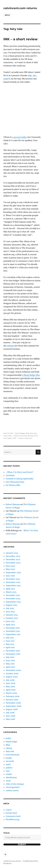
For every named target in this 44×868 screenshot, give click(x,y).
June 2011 (10, 641)
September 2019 (13, 572)
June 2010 (10, 660)
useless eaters (12, 790)
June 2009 (11, 683)
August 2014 (11, 605)
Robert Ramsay (13, 504)
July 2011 (10, 638)
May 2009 (10, 687)
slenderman (11, 777)
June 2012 (10, 621)
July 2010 (10, 657)
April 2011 (10, 647)
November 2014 (13, 599)
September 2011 (13, 634)
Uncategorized (13, 787)
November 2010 (13, 654)
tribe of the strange (15, 784)
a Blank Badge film (31, 375)
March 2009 (11, 693)
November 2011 (13, 631)
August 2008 (12, 709)
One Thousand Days (15, 482)
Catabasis (10, 475)
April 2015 (10, 589)
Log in (9, 810)
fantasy (31, 436)
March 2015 (11, 592)
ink (5, 438)
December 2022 (13, 559)
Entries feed (11, 813)
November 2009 (13, 670)
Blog (28, 433)
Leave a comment (25, 438)
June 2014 (10, 612)
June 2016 (10, 576)
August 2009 (12, 677)
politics (9, 768)
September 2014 (13, 602)
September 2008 (13, 706)
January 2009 (12, 700)
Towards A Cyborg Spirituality (20, 479)
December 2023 (13, 556)
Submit (22, 844)
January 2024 (12, 553)
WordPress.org (13, 819)
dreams (17, 436)
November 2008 (13, 703)
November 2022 (13, 563)
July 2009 (10, 680)
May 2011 (10, 644)
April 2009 (11, 690)
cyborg (9, 748)
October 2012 (12, 618)
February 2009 (13, 696)
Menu (7, 15)
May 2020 (10, 569)
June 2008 (10, 716)
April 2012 (10, 625)
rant (8, 771)
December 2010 (13, 651)
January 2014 (12, 615)
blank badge (20, 433)
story (10, 436)
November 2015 (13, 582)
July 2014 (10, 608)
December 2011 (13, 628)
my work (10, 761)
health (9, 758)
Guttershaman (13, 755)
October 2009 (12, 673)
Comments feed (13, 816)
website (11, 346)
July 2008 (10, 713)
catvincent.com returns (20, 8)
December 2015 (13, 579)
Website (7, 833)
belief (8, 738)
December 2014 (13, 595)
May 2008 (10, 719)
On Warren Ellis (13, 485)
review (9, 774)
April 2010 (10, 667)
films (36, 436)
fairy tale (33, 433)
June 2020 (10, 566)
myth (5, 436)
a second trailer (19, 137)
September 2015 (13, 585)
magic (9, 438)
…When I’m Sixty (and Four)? (19, 472)
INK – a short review (20, 39)
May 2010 (10, 664)
